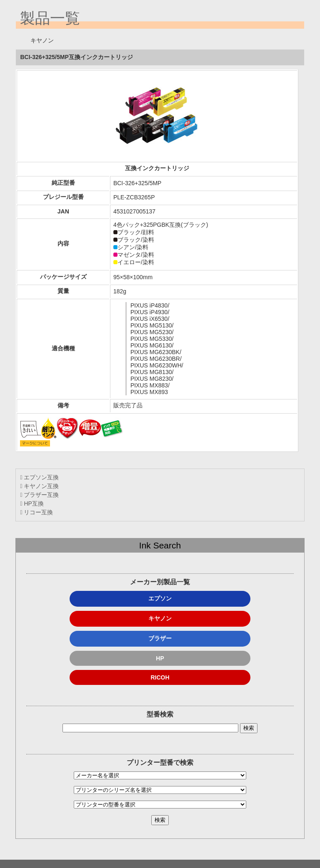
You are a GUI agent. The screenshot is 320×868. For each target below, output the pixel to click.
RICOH (160, 677)
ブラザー (160, 638)
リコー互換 (36, 512)
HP (160, 658)
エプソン (160, 598)
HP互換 (32, 503)
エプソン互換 (39, 477)
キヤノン (160, 618)
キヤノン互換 (39, 486)
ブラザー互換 (39, 495)
